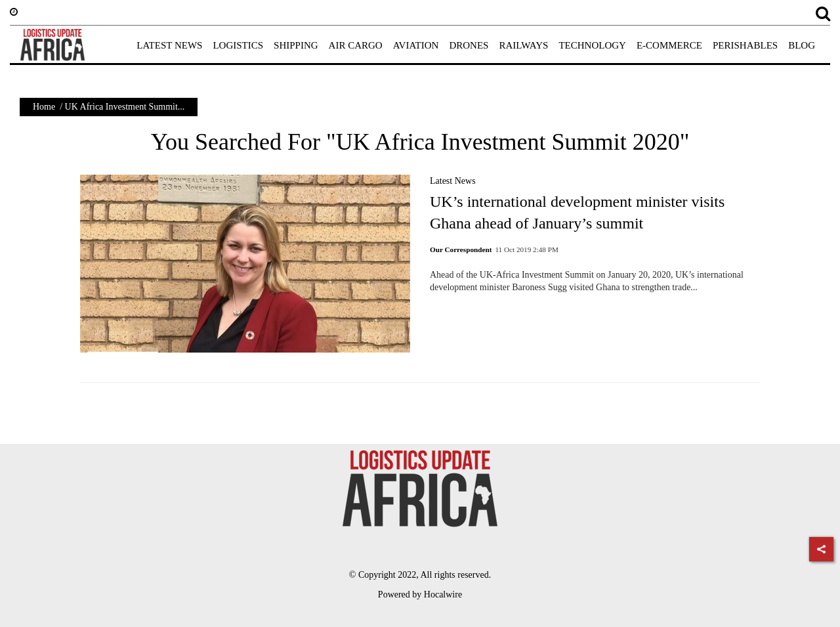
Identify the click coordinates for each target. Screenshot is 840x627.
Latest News (453, 181)
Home (44, 107)
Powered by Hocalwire (420, 595)
